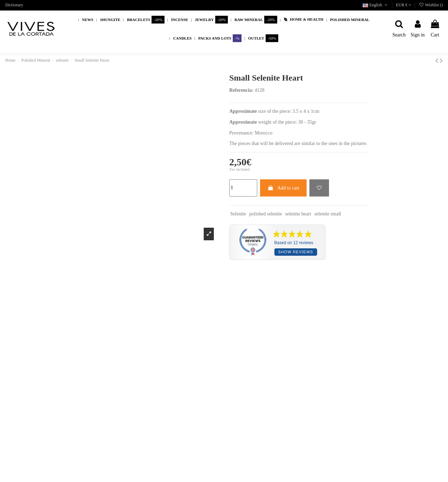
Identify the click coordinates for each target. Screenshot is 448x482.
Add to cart (283, 188)
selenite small (328, 214)
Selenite (238, 214)
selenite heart (298, 214)
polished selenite (266, 214)
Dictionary (14, 5)
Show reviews (296, 252)
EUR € (404, 5)
